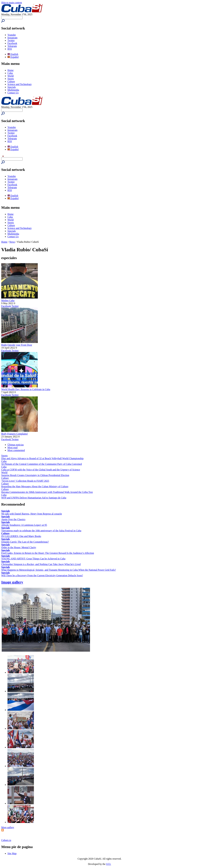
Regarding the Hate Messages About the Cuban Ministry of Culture (35, 486)
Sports (11, 79)
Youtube (12, 35)
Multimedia (13, 90)
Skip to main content (12, 3)
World (11, 76)
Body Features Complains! (15, 434)
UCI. (109, 864)
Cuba (10, 73)
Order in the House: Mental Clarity (19, 547)
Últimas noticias (16, 445)
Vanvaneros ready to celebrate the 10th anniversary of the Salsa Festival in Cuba (41, 531)
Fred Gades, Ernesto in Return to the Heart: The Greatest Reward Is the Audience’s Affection (48, 553)
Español (13, 57)
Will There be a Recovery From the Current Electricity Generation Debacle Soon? (42, 575)
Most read (12, 447)
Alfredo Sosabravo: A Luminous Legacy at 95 (24, 525)
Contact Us (13, 93)
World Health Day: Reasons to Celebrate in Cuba (26, 389)
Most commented (16, 450)
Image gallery (12, 582)
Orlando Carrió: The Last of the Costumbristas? (25, 542)
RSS (10, 49)
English (13, 54)
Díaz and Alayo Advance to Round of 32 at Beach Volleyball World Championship (42, 458)
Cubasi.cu (6, 840)
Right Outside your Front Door (17, 345)
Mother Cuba (8, 300)
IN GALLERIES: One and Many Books (21, 536)
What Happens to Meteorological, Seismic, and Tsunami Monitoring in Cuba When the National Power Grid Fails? (59, 570)
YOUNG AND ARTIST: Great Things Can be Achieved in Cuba (33, 559)
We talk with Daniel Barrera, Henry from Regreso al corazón (32, 514)
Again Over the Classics (13, 519)
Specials (12, 87)
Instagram (12, 38)
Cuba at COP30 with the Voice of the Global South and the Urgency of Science (41, 470)
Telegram (12, 46)
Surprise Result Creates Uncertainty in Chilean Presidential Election (35, 475)
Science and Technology (20, 84)
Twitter (11, 40)
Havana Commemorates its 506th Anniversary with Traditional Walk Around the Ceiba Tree (47, 492)
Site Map (12, 853)
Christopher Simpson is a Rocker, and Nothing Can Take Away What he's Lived (41, 564)
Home (10, 70)
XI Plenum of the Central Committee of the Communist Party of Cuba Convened (42, 464)
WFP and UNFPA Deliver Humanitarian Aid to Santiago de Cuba (34, 498)
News (12, 242)
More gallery (8, 827)
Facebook (12, 43)
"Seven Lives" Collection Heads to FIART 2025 (25, 481)
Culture (11, 81)
